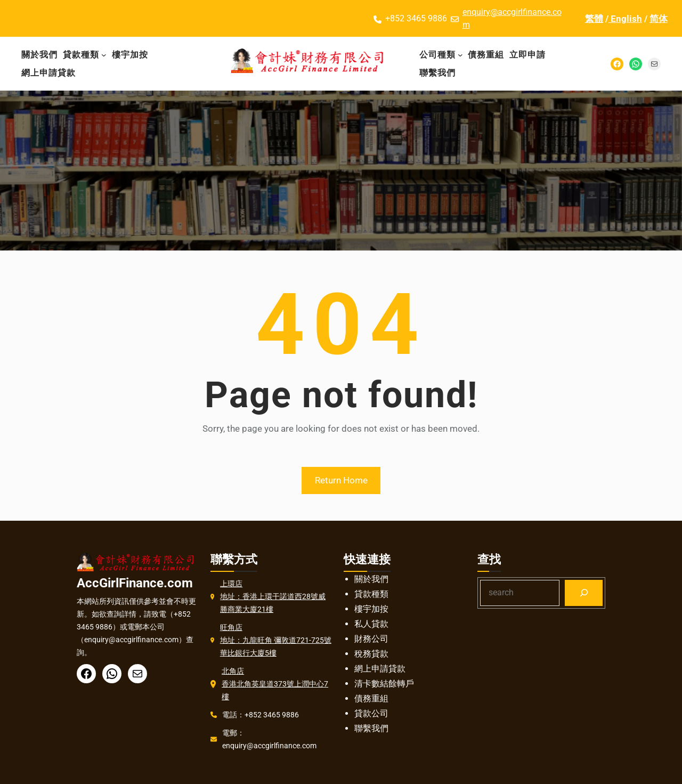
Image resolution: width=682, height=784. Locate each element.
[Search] (584, 593)
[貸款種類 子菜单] (104, 55)
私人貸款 (371, 624)
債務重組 (371, 698)
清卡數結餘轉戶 (384, 684)
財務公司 (371, 639)
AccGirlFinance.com (135, 583)
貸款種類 (371, 594)
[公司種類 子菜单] (460, 55)
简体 (659, 19)
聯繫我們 (371, 728)
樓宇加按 (371, 609)
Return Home (341, 480)
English (625, 19)
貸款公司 (371, 713)
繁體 (594, 19)
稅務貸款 (371, 654)
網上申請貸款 (380, 669)
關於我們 (371, 579)
